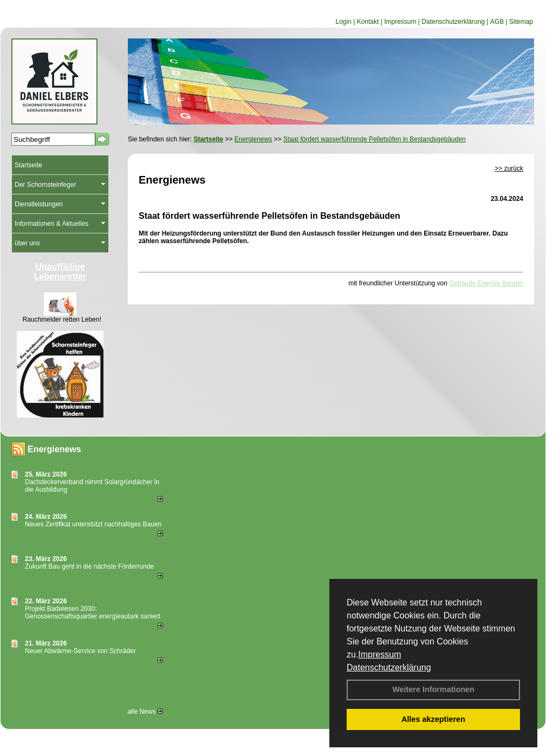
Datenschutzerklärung (389, 667)
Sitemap (521, 22)
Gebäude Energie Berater (486, 283)
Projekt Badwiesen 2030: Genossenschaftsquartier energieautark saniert (92, 612)
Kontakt (368, 22)
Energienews (54, 449)
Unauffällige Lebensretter (60, 272)
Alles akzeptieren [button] (433, 719)
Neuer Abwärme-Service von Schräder (80, 651)
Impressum (379, 654)
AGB (497, 22)
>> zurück (509, 168)
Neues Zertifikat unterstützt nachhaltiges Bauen (93, 524)
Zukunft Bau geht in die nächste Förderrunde (89, 566)
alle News (145, 712)
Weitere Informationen (433, 689)
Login (343, 22)
